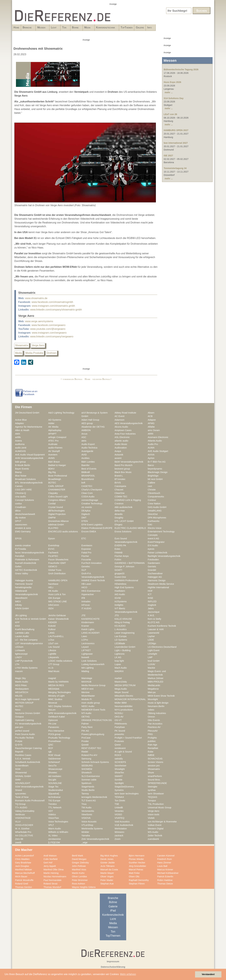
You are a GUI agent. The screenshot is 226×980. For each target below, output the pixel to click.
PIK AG (85, 731)
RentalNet (153, 748)
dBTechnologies (57, 511)
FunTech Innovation (92, 563)
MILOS (19, 696)
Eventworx (87, 545)
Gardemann (154, 563)
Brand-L (119, 476)
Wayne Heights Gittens (84, 887)
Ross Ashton (79, 884)
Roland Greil (22, 884)
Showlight (120, 769)
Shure (151, 773)
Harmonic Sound (24, 584)
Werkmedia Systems (92, 829)
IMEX (18, 601)
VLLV (18, 822)
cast (150, 486)
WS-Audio (153, 832)
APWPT (52, 434)
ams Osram (154, 430)
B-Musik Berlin (23, 465)
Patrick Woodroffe (24, 880)
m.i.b (51, 668)
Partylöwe (120, 727)
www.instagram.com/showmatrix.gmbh (53, 306)
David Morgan (79, 859)
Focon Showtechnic (58, 560)
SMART (119, 776)
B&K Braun (54, 462)
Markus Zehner (156, 678)
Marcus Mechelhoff (25, 873)
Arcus (84, 434)
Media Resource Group (93, 685)
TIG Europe (54, 801)
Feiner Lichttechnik (158, 553)
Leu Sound (54, 647)
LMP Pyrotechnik (24, 661)
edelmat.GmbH (56, 525)
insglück (152, 605)
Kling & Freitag (122, 622)
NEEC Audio (88, 706)
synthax (152, 790)
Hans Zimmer (164, 863)
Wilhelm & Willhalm (58, 832)
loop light (119, 661)
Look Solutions (89, 661)
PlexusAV (153, 731)
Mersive (86, 692)
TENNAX (119, 797)
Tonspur (152, 801)
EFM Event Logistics (92, 525)
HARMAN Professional (126, 580)
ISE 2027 (168, 156)
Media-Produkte (34, 353)
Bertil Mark (78, 856)
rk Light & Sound (123, 752)
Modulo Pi (87, 699)
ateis (84, 441)
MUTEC (19, 706)
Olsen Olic (134, 877)
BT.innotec (120, 479)
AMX (18, 434)
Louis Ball (162, 866)
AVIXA (151, 455)
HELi (51, 587)
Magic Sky (21, 678)
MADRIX (119, 671)
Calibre (152, 483)
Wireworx (119, 832)
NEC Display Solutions (60, 706)
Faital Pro (86, 553)
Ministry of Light (56, 696)
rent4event (120, 748)
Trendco (53, 804)
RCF (51, 748)
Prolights (152, 738)
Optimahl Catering (25, 720)
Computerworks (156, 497)
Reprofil (19, 752)
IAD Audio (120, 594)
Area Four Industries (125, 434)
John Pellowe (79, 866)
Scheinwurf (54, 762)
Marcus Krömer (165, 870)
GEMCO (53, 567)
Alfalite (151, 427)
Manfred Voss (79, 870)
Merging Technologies (60, 692)
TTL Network (55, 808)
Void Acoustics (122, 822)
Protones (119, 741)
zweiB (18, 842)
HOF (150, 591)
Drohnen (52, 353)
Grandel (152, 570)
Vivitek (151, 818)
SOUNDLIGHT (23, 783)
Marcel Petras (136, 870)
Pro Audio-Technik (25, 738)
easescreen (21, 525)
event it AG (154, 539)
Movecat (53, 703)
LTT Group (54, 664)
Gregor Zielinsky (80, 863)
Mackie (152, 668)
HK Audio (53, 591)
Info (205, 28)
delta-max (120, 511)
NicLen (52, 710)
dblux (18, 511)
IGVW (118, 598)
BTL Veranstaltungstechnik (29, 483)
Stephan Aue (107, 884)
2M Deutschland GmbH (27, 413)
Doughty (119, 518)
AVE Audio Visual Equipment (30, 455)
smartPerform (155, 776)
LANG (51, 633)
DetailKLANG (155, 511)
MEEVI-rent (87, 689)
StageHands (88, 787)
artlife (18, 437)
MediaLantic (154, 685)
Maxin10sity (121, 682)
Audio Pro (153, 444)
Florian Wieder (136, 859)
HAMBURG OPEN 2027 (176, 130)
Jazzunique (154, 612)
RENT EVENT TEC (91, 748)
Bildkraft (86, 472)
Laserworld (154, 633)
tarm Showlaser (156, 794)
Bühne (105, 28)
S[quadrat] (54, 794)
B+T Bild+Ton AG (157, 462)
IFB (83, 598)
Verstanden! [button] (208, 974)
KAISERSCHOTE (91, 619)
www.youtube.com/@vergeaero (48, 329)
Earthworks (154, 521)
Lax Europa (121, 636)
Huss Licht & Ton (57, 594)
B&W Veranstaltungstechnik (129, 462)
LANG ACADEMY (91, 633)
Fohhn (118, 560)
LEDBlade (120, 643)
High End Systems (124, 587)
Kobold (52, 626)
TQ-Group (20, 804)
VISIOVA (86, 818)
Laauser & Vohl (156, 629)
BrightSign (153, 476)
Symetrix (119, 790)
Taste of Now (22, 797)
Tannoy (85, 794)
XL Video (53, 836)
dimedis (119, 514)
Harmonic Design (157, 580)
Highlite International (158, 587)
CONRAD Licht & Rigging (128, 500)
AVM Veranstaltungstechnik (29, 458)
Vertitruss (20, 814)
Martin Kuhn (78, 873)
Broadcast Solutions (26, 479)
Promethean (55, 741)
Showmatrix (22, 345)
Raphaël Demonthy (139, 880)
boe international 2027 (176, 143)
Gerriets (152, 567)
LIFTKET (86, 650)
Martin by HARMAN (58, 682)
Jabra (151, 608)
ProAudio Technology (59, 738)
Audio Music (121, 444)
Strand (19, 790)
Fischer (85, 556)
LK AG (118, 657)
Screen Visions (156, 762)
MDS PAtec (21, 685)
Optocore (53, 720)
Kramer (85, 626)
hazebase (53, 584)
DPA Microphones (157, 518)
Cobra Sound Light (58, 497)
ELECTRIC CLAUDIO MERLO (130, 528)
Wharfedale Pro (23, 832)
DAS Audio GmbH (157, 507)
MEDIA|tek (54, 689)
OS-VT (118, 720)
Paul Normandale (53, 880)
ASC (84, 437)
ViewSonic (87, 814)
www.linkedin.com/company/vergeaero (52, 337)
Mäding (85, 671)
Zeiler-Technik (155, 836)
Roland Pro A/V (89, 755)
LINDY (19, 657)
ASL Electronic (122, 437)
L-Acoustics (121, 629)
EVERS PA (120, 545)
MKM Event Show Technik (161, 696)
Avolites (86, 458)
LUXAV (152, 664)
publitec (152, 741)
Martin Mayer (107, 873)
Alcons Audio (121, 427)
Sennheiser (121, 766)
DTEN (85, 521)
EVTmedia (21, 549)
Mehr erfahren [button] (128, 974)
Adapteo (20, 423)
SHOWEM (87, 769)
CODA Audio (88, 497)
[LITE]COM (54, 842)
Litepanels (54, 657)
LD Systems (121, 640)
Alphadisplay (55, 430)
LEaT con (53, 643)
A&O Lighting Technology (61, 413)
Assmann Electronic (158, 437)
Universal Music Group (160, 808)
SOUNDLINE (55, 783)
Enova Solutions (123, 532)
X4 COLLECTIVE (24, 836)
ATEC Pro (53, 441)
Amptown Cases (123, 430)
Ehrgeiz (119, 525)
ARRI (151, 434)
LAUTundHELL (56, 636)
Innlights (119, 605)
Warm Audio (55, 829)
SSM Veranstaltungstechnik (29, 787)
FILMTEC (53, 556)
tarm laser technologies (127, 794)
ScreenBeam (22, 766)
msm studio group (91, 703)
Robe (151, 752)
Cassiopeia (120, 486)
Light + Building (123, 650)
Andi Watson (50, 856)
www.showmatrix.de (36, 298)
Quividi (85, 745)
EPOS (18, 539)
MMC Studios (55, 699)
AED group (87, 423)
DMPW (52, 518)
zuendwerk (153, 839)
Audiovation (121, 448)
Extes (118, 549)
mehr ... (169, 92)
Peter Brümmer (80, 880)
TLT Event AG (89, 801)
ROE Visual (54, 755)
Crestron (119, 504)
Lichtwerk (20, 650)
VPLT (51, 825)
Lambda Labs (22, 633)
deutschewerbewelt (25, 514)
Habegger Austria (24, 580)
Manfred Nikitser (24, 870)
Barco (151, 465)
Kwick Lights (88, 629)
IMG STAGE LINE (58, 601)
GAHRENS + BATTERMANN (130, 563)
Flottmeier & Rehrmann (27, 560)
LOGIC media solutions (60, 661)
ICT (150, 594)
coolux (19, 504)
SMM (18, 780)
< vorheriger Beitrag (71, 379)
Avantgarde (87, 451)
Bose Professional (58, 476)
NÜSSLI (119, 713)
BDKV (51, 469)
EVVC (51, 549)
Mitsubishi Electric (124, 696)
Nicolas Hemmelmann (55, 877)
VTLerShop (87, 825)
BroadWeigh (55, 479)
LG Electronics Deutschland (162, 647)
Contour (152, 500)
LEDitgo (152, 643)
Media (122, 28)
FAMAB (119, 553)
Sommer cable (89, 780)
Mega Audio (121, 689)
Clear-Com (87, 493)
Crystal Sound (56, 507)
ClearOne (120, 493)
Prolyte (19, 741)
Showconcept (55, 769)
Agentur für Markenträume (29, 427)
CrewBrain (21, 507)
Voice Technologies (58, 822)
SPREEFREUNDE (157, 783)
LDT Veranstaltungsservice (29, 643)
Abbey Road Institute (125, 413)
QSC (51, 745)
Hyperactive (88, 594)
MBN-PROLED (156, 682)
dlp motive (20, 518)
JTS (117, 615)
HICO (84, 587)
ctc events (87, 507)
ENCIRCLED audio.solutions (63, 532)
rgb (50, 752)
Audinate (53, 444)
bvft (83, 483)
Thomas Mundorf (52, 887)
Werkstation (121, 829)
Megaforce (153, 689)
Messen (55, 28)
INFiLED (152, 601)
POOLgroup (55, 734)
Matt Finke (134, 873)
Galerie (188, 27)
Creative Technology (92, 504)
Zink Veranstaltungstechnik (95, 839)
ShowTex (119, 773)
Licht (73, 28)
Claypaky (53, 493)
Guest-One (120, 577)
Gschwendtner (155, 573)
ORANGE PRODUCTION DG (97, 720)
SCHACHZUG (155, 759)
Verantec (119, 811)
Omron (151, 717)
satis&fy (119, 759)
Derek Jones (107, 859)
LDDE (151, 640)
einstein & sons (23, 528)
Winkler (85, 832)
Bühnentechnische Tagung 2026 (181, 69)
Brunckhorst (88, 479)
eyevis (151, 549)
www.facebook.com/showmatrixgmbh (52, 302)
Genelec (86, 567)
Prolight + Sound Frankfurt (128, 738)
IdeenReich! (21, 598)
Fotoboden (153, 560)
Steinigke (153, 787)
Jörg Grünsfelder (138, 866)
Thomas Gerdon (24, 887)
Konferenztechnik (146, 28)
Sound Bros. (154, 780)
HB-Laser (86, 584)
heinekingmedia (23, 587)
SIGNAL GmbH (23, 776)
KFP (17, 622)
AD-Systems (55, 420)
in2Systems (121, 601)
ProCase (86, 738)
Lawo (84, 636)
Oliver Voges (107, 877)
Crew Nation (154, 504)
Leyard (85, 647)
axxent (118, 458)
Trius (84, 804)
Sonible (119, 780)
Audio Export (88, 444)
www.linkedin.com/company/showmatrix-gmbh (56, 310)
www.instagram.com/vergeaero (49, 333)
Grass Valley (22, 573)
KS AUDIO (120, 626)
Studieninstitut (56, 790)
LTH (17, 664)
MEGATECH (22, 692)
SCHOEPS (120, 762)
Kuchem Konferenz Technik (162, 626)
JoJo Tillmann (108, 866)
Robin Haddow (165, 880)
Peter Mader (107, 880)
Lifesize (52, 650)
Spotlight (119, 783)
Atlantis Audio (155, 441)
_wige (84, 842)
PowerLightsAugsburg (93, 734)
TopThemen (169, 27)
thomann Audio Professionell (30, 801)
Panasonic (54, 727)
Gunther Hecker (137, 863)
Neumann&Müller (124, 706)
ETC (84, 539)
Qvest (118, 745)
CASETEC (87, 486)
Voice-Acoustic (89, 822)
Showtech (87, 773)
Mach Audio (121, 668)
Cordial (52, 504)
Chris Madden (22, 859)
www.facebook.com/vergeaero (48, 325)
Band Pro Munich (124, 465)
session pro (154, 766)
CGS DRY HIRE (24, 490)
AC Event (120, 416)
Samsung (86, 759)
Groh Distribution (57, 573)
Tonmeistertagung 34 (175, 168)
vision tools (154, 814)
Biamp (18, 472)
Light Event (154, 650)
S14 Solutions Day (174, 98)
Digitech (86, 514)
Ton (88, 28)
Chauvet (119, 490)
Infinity (19, 605)
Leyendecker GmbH (125, 647)
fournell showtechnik (26, 563)
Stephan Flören (137, 884)
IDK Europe (54, 598)
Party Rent (87, 727)
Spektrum (86, 783)
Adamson (120, 420)
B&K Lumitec (88, 462)
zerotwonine (55, 839)
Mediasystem (22, 689)
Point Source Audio (25, 734)
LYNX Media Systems (26, 668)
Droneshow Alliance (59, 521)
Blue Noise (21, 476)
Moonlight (153, 699)
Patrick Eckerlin (165, 877)
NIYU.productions (124, 710)
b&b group (21, 462)
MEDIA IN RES (56, 685)
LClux (51, 640)
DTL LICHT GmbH (124, 521)
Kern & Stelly (155, 619)
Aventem (53, 455)
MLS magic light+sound (27, 699)
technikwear (55, 797)
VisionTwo (54, 818)
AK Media (53, 427)
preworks (119, 734)
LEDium (19, 647)
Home (17, 27)
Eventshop (54, 545)
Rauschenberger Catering (29, 748)
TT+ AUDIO (21, 808)
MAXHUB (86, 682)
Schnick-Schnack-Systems (95, 762)
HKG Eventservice (91, 591)
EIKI (150, 525)
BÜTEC (52, 483)
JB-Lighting (21, 615)
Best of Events (89, 469)
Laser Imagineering (125, 633)
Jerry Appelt (50, 866)
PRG (150, 734)
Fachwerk (53, 553)
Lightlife (52, 654)
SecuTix (53, 766)
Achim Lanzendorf (25, 856)
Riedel (85, 752)
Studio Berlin (88, 790)
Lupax (118, 664)
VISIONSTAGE (23, 818)
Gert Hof (48, 863)
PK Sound (120, 731)
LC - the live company (26, 640)
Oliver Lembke (80, 877)
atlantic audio (122, 441)
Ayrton (151, 458)
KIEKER (53, 622)
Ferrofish (20, 556)
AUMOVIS (21, 451)
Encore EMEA (89, 532)
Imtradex (86, 601)
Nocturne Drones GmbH (28, 713)
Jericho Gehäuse (57, 615)
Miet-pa (152, 692)
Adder (51, 423)
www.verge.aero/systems (39, 321)
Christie (152, 490)
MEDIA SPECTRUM (125, 685)
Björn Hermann (137, 856)
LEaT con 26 (170, 114)
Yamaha (86, 836)
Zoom (118, 839)
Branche (35, 28)
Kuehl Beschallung (25, 629)
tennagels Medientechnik (94, 797)
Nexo (18, 710)
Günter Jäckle (108, 863)
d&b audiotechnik (124, 507)
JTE (84, 615)
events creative (23, 545)
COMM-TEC (121, 497)
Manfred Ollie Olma (54, 870)
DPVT (18, 521)
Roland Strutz (51, 884)
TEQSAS (153, 797)
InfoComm (54, 605)
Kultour (52, 629)
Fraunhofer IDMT (57, 563)
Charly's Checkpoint (92, 490)
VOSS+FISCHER (24, 825)
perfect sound (22, 731)
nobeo (151, 710)
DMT (84, 518)
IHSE (151, 598)
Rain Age (153, 745)
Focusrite (86, 560)
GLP (84, 570)
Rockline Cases (23, 755)
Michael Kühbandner (168, 873)
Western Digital (156, 829)
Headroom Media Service (161, 584)
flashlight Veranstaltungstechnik (164, 556)
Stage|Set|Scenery (124, 787)
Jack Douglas (22, 866)
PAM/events (121, 724)
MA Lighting (88, 668)
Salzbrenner (55, 759)
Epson (52, 539)
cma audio (21, 497)
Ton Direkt (120, 801)
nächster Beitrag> (102, 379)
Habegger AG (155, 577)
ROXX (118, 755)
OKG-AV (119, 717)
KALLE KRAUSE (123, 619)
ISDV (51, 608)
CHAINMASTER (57, 490)
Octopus (20, 717)
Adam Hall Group (90, 420)
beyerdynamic (155, 469)
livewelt (85, 657)
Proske (85, 741)
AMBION (86, 430)
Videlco (52, 814)
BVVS (118, 483)
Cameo (19, 486)
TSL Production (156, 804)
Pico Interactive (56, 731)
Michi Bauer (21, 877)
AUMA (151, 448)
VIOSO (118, 814)
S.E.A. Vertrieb (23, 759)
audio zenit (21, 448)
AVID (84, 455)
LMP (150, 657)
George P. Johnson (125, 567)
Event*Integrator (156, 542)
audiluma (20, 444)
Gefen (18, 567)
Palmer (85, 724)
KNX (18, 626)
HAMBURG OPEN (58, 580)
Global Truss (55, 570)
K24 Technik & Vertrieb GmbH (31, 619)
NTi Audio (86, 713)
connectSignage (90, 500)
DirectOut (153, 514)
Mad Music (54, 671)
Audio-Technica (89, 448)
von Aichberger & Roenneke (162, 822)
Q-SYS (19, 745)
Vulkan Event (155, 825)
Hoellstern (120, 591)
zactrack (119, 836)
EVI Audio (153, 545)
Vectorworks (88, 811)
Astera (19, 441)
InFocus (86, 605)
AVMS (52, 458)
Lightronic (120, 654)
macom (19, 671)
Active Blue (21, 420)
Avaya (118, 451)
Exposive (86, 549)
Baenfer (86, 465)
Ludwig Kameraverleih (93, 664)
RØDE (151, 755)
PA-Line (52, 724)
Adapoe (152, 420)
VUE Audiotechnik (124, 825)
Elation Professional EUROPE (97, 528)
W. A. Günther (22, 829)
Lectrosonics (88, 643)
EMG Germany (23, 532)
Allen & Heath (22, 430)
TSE (117, 804)
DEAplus (86, 511)
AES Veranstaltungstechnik (129, 423)
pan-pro (19, 727)
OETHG (86, 717)
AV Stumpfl (54, 451)
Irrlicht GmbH (22, 608)
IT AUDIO (86, 608)
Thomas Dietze (165, 884)
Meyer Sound (122, 692)
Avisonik (119, 455)
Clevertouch (154, 493)
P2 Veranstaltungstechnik (28, 724)
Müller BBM (121, 703)
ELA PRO (53, 528)
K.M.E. (151, 615)
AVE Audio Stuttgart (158, 451)
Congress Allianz (57, 500)
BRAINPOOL (88, 476)
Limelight (152, 654)
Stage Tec (53, 787)
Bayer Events (22, 469)
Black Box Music (123, 472)
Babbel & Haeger (57, 465)
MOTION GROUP (24, 703)
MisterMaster (88, 696)
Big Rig (52, 472)
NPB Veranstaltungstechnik (62, 713)
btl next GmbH (155, 479)
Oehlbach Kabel (57, 717)
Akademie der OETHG (93, 427)
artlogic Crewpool (57, 437)
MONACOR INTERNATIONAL (130, 699)
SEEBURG (87, 766)
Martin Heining (51, 873)
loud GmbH (154, 661)
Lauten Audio (22, 636)
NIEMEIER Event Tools (93, 710)
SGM (18, 769)
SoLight (52, 780)
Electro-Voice (155, 528)
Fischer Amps (122, 556)
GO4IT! (118, 570)
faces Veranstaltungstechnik (30, 553)
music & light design (158, 703)
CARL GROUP (56, 486)
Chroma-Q (21, 493)
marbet (118, 678)
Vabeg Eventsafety (25, 811)
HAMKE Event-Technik (93, 580)
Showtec (53, 773)
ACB (150, 416)
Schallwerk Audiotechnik (28, 762)
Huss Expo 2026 (172, 82)
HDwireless (121, 584)
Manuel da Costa (109, 870)
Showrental (21, 773)
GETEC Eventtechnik (26, 570)
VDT (51, 811)
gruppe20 (120, 573)
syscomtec (21, 794)
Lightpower (87, 654)
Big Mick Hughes (109, 856)
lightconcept (21, 654)
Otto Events (154, 720)
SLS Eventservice (91, 776)
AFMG (151, 423)
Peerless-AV (154, 727)
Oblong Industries (157, 713)
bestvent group (122, 469)
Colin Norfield (51, 859)
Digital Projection (57, 514)
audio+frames (55, 448)
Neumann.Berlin (156, 706)
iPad (113, 911)
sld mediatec (55, 776)
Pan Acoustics (155, 724)
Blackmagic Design (158, 472)
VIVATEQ (120, 818)
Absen (151, 413)
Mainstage (87, 678)
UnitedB (119, 808)
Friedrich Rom (165, 859)
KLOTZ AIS (154, 622)
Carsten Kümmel (166, 856)
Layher (151, 636)
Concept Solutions (25, 500)
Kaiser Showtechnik (59, 619)
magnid (52, 678)
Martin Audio (22, 682)
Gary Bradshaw (23, 863)
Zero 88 (19, 839)
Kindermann (88, 622)
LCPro (85, 640)
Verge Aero (38, 345)
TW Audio (87, 808)
